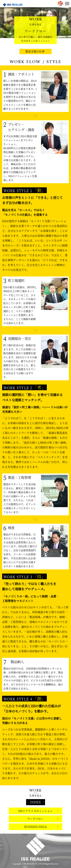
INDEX (35, 802)
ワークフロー (35, 819)
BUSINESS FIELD (35, 827)
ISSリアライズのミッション (35, 811)
